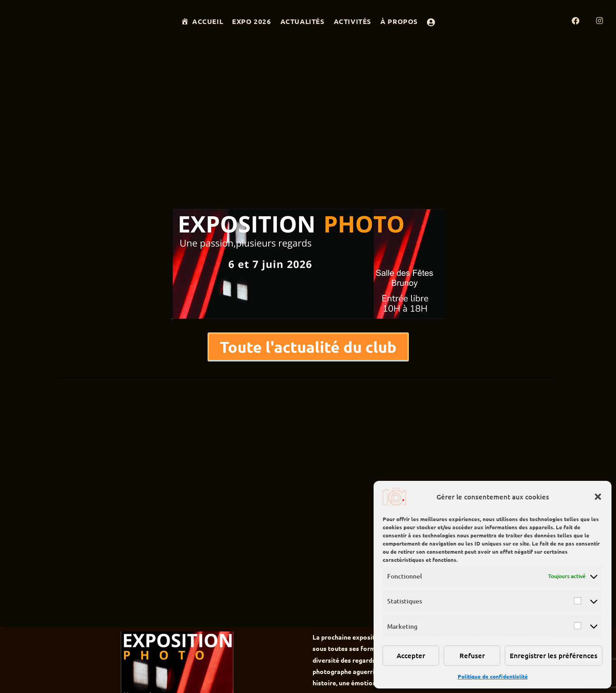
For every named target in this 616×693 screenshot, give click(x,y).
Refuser (472, 655)
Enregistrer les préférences (554, 655)
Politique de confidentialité (493, 676)
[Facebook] (584, 21)
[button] (598, 497)
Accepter (411, 655)
